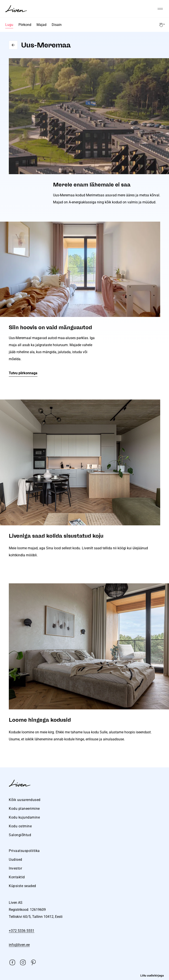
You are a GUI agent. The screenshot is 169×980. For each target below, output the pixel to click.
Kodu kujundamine (24, 817)
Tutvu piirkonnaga (23, 373)
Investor (15, 868)
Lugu (9, 25)
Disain (57, 25)
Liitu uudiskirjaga (152, 975)
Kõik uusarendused (25, 800)
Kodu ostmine (20, 826)
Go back (13, 45)
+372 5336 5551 (22, 931)
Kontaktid (17, 877)
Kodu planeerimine (24, 809)
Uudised (16, 860)
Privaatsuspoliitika (24, 851)
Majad (41, 25)
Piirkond (25, 25)
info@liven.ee (19, 945)
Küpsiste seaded (22, 886)
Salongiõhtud (20, 835)
